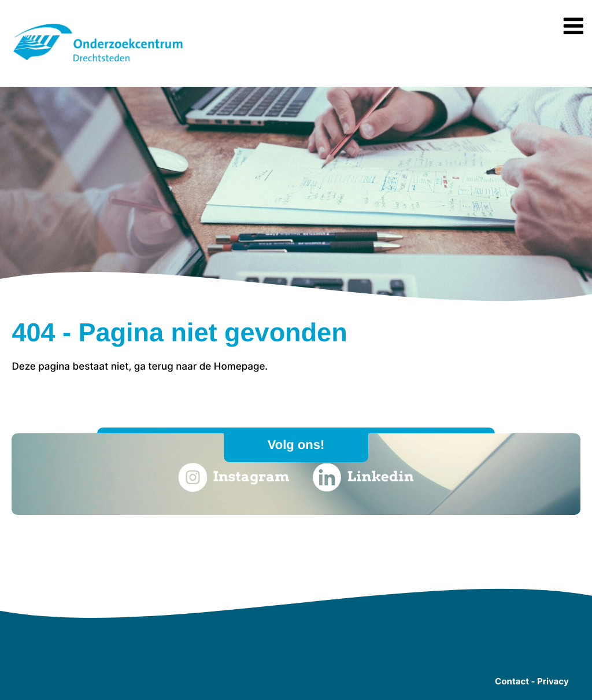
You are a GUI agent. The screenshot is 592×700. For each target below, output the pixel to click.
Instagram (234, 477)
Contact (512, 681)
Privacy (553, 681)
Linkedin (363, 477)
